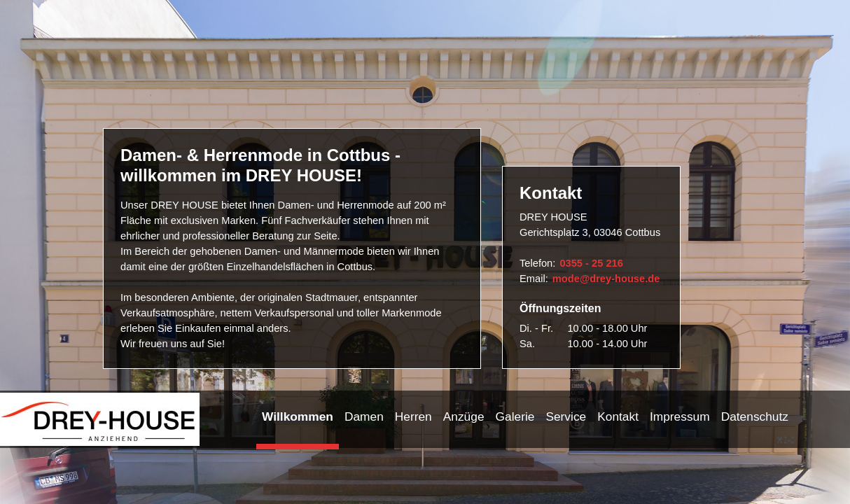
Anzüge (464, 416)
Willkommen (298, 416)
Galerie (515, 416)
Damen (364, 416)
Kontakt (618, 416)
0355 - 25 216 (591, 263)
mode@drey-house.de (606, 279)
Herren (413, 416)
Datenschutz (755, 416)
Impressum (680, 416)
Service (566, 416)
